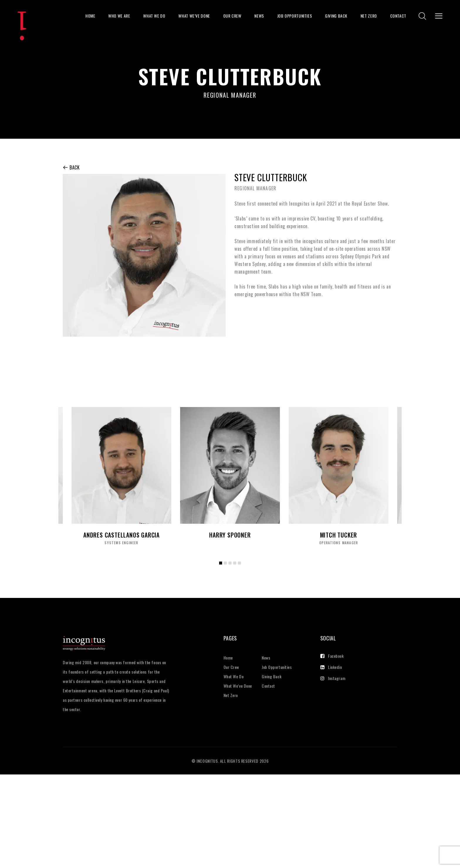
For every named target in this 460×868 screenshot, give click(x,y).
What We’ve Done (194, 16)
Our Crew (232, 16)
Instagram (333, 678)
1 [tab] (222, 567)
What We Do (154, 16)
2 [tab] (227, 567)
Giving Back (336, 16)
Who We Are (119, 16)
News (259, 16)
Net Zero (369, 16)
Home (90, 16)
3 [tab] (231, 567)
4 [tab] (236, 567)
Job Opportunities (295, 16)
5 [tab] (241, 567)
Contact (398, 16)
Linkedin (331, 667)
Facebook (332, 656)
